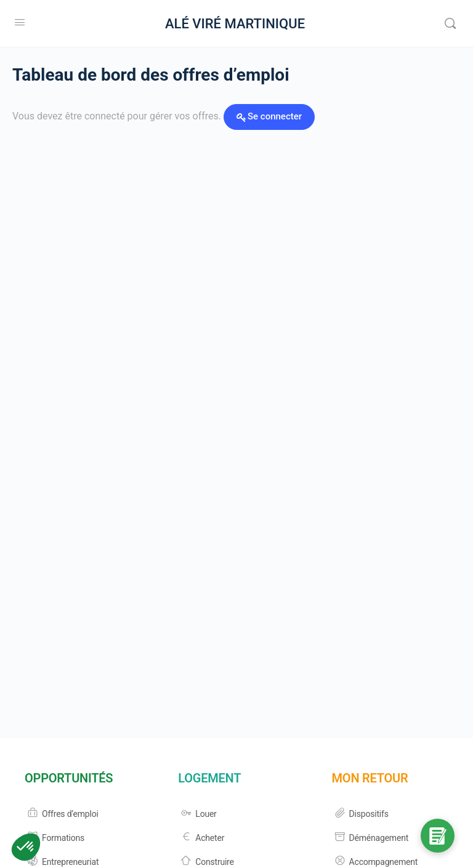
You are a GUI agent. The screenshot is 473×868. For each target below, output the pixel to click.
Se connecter (275, 116)
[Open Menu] (20, 22)
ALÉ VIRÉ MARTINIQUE (235, 24)
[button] (26, 847)
